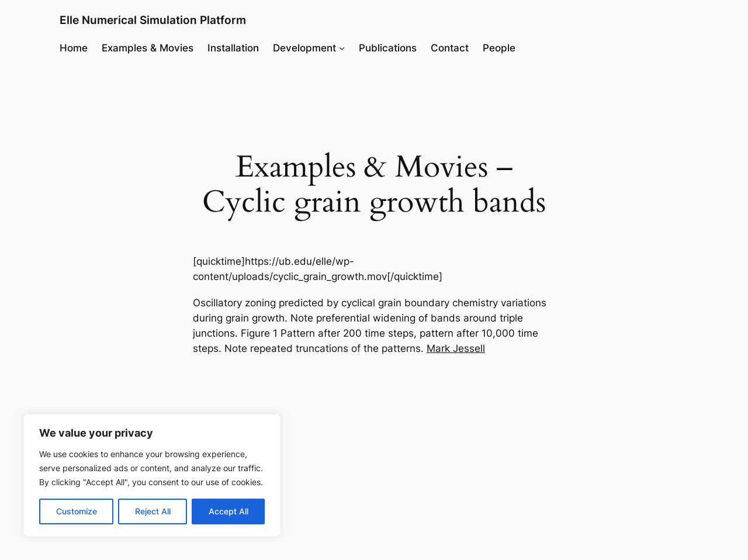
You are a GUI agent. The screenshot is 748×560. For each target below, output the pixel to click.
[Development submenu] (342, 48)
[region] (152, 475)
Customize (77, 511)
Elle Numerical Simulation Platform (153, 20)
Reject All (153, 511)
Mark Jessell (456, 348)
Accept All (228, 511)
